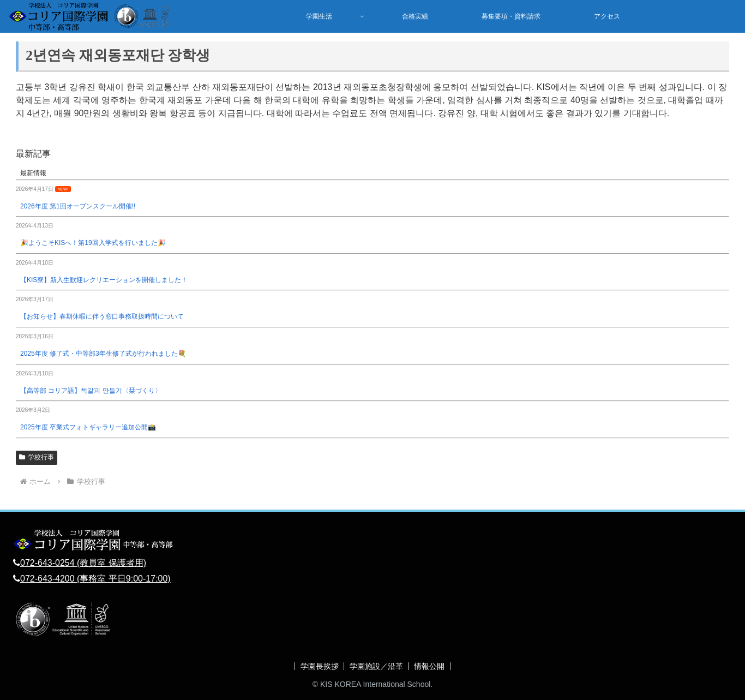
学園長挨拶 (319, 666)
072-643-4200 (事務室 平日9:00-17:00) (95, 579)
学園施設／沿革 (376, 666)
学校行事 (37, 457)
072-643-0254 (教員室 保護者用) (83, 563)
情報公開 (430, 666)
